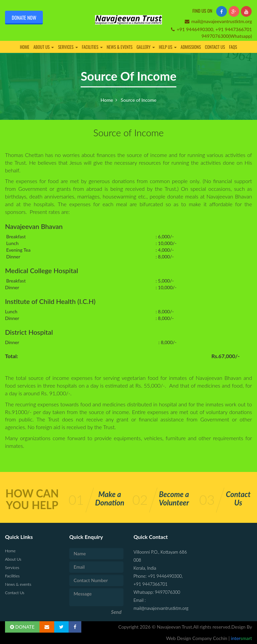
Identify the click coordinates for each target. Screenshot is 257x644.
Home (24, 47)
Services (68, 47)
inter (241, 638)
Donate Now (24, 17)
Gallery (146, 47)
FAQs (233, 47)
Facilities (92, 47)
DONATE (22, 627)
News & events (120, 47)
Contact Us (215, 47)
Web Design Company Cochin (197, 638)
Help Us (168, 47)
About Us (44, 47)
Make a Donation (110, 498)
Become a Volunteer (174, 498)
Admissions (191, 47)
